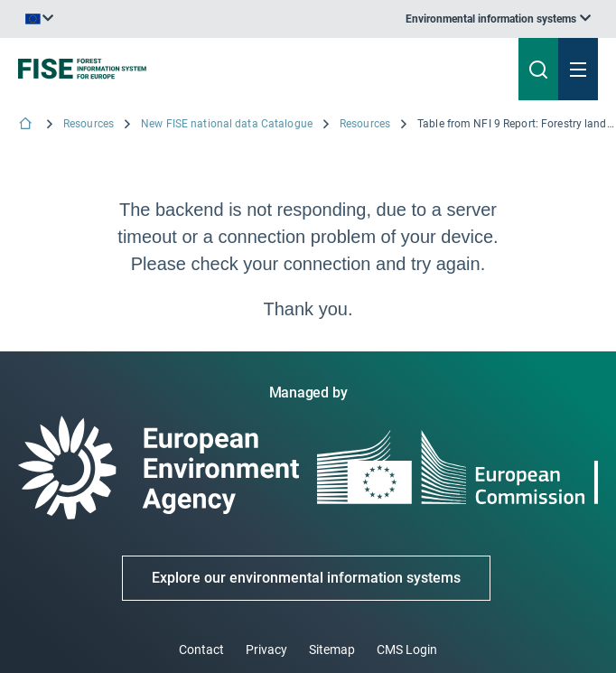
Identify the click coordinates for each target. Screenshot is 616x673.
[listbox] (498, 19)
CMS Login (407, 650)
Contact (201, 650)
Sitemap (332, 650)
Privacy (266, 650)
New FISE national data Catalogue (227, 124)
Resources (89, 124)
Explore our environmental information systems (306, 578)
